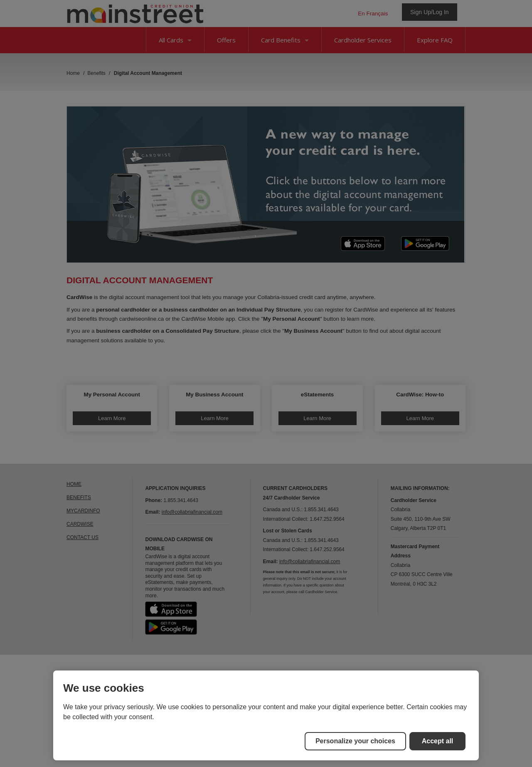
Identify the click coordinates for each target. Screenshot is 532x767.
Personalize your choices (355, 741)
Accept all (438, 741)
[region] (266, 715)
